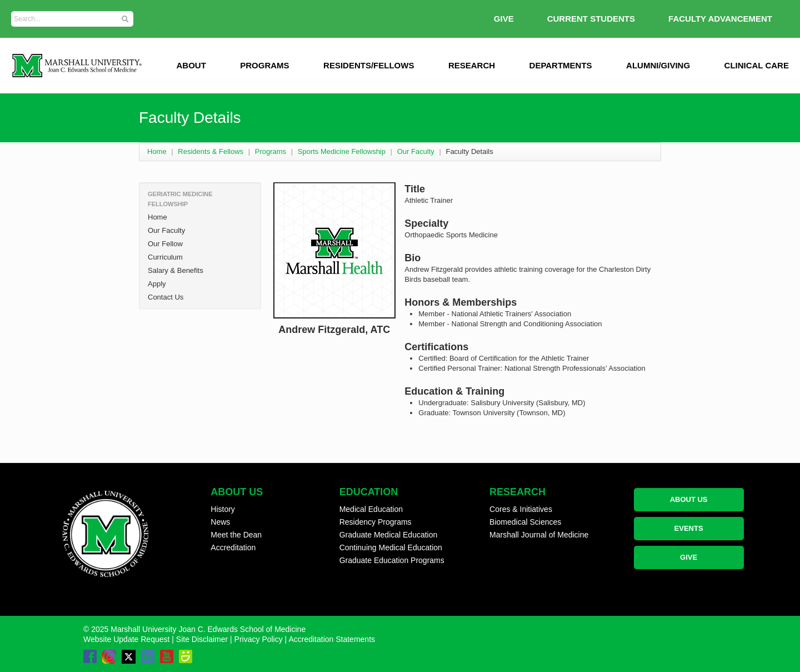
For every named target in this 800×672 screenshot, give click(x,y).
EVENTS (689, 528)
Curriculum (165, 257)
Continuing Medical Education (391, 547)
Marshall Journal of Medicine (539, 535)
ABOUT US (689, 499)
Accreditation (233, 547)
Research (472, 65)
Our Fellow (165, 244)
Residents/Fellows (369, 65)
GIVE (504, 19)
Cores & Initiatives (521, 509)
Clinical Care (757, 65)
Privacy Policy (259, 639)
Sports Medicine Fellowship (342, 151)
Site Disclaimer (202, 639)
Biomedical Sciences (525, 522)
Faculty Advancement (720, 19)
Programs (264, 65)
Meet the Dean (236, 535)
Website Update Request (126, 639)
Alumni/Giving (658, 65)
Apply (157, 284)
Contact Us (166, 297)
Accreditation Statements (332, 639)
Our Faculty (416, 151)
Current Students (591, 19)
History (223, 509)
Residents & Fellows (211, 151)
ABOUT (191, 65)
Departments (561, 65)
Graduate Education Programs (392, 560)
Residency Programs (376, 522)
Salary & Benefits (176, 270)
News (220, 522)
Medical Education (371, 509)
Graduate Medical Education (389, 535)
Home (157, 151)
